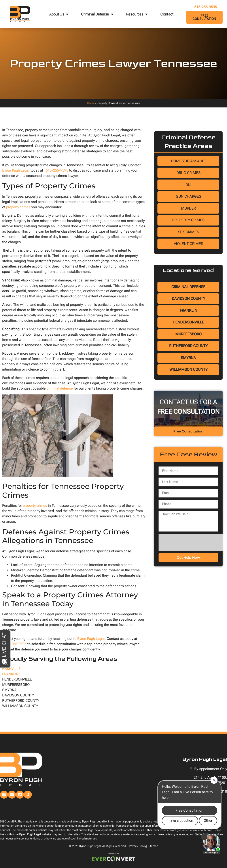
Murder (188, 208)
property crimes (18, 207)
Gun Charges (188, 196)
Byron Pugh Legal (16, 170)
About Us (59, 14)
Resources (137, 14)
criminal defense (60, 388)
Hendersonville (188, 322)
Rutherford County (188, 346)
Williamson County (188, 369)
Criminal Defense (97, 14)
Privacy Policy (138, 846)
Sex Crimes (188, 232)
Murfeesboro (188, 334)
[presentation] (192, 542)
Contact (167, 14)
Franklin (188, 310)
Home (91, 103)
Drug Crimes (188, 173)
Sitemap (153, 846)
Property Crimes (188, 220)
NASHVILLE (11, 669)
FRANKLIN (10, 674)
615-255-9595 (204, 7)
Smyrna (188, 358)
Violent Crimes (188, 244)
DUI (188, 185)
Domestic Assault (188, 161)
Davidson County (188, 298)
